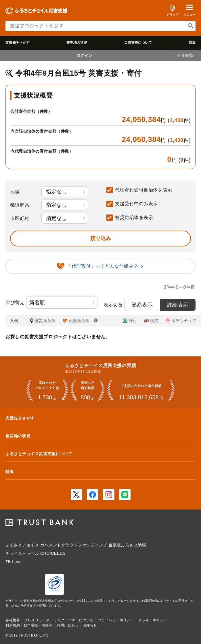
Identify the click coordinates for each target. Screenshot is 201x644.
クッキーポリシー (153, 620)
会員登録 (185, 55)
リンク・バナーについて (74, 620)
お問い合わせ (67, 625)
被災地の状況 (77, 43)
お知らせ (90, 625)
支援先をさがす (18, 43)
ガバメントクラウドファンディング (74, 545)
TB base (14, 562)
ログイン (85, 55)
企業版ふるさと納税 (127, 545)
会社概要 (13, 620)
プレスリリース (37, 620)
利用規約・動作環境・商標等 (29, 625)
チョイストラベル (22, 553)
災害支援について (138, 43)
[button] (189, 10)
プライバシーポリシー (116, 620)
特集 (192, 43)
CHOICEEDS (53, 553)
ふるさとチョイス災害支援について (39, 454)
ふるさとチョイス (22, 545)
